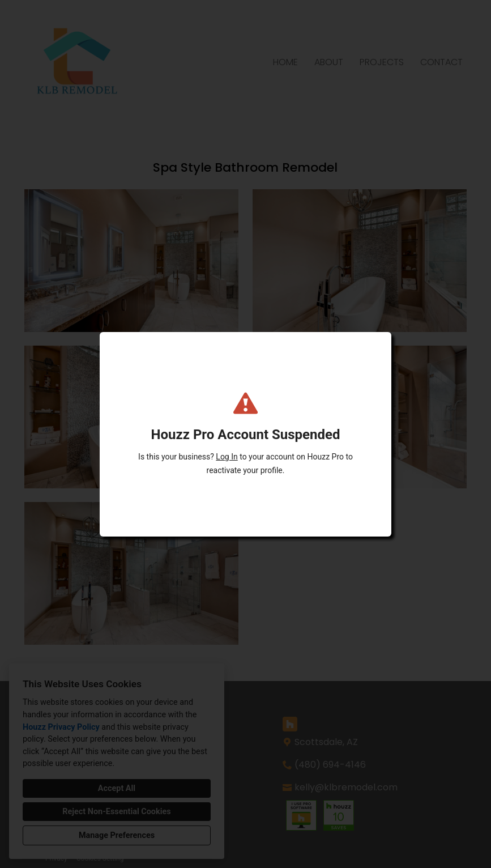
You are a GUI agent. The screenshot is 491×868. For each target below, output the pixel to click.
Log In (227, 457)
